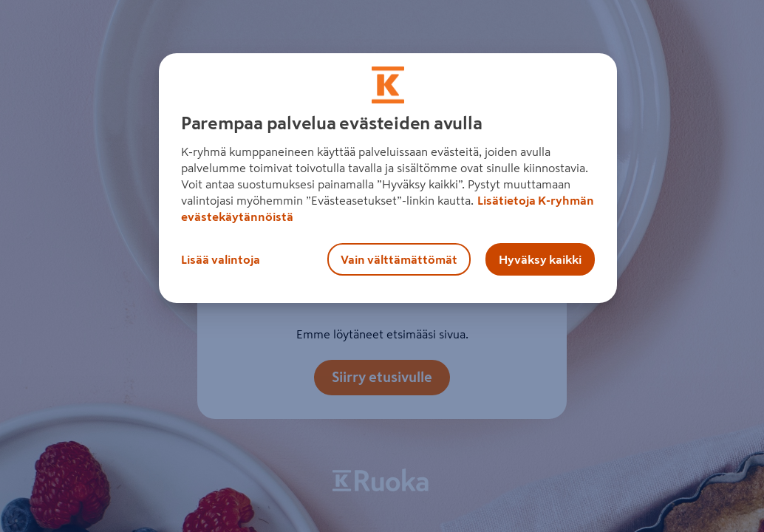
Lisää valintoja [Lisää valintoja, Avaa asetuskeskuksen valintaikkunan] (221, 259)
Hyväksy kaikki (540, 259)
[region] (388, 178)
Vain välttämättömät (399, 259)
